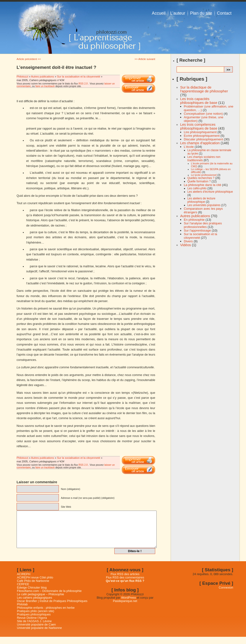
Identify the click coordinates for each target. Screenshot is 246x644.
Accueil (159, 13)
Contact (224, 13)
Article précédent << (29, 59)
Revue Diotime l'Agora (32, 625)
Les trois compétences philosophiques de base (199, 126)
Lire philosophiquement (200, 132)
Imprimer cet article (138, 79)
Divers (188, 241)
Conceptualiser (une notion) (203, 114)
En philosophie (194, 220)
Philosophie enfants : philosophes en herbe (46, 615)
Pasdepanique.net (125, 608)
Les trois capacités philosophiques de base (199, 101)
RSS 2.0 (83, 84)
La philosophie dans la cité (203, 185)
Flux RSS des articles (125, 581)
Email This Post (138, 89)
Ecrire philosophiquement (202, 136)
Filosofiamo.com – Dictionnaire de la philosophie (49, 598)
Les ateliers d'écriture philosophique (210, 192)
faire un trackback (45, 86)
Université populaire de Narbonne (40, 635)
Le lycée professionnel (204, 175)
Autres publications (42, 77)
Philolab (22, 612)
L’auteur (178, 13)
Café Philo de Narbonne (33, 588)
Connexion (226, 595)
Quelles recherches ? (201, 178)
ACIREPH (24, 581)
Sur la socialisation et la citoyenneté (79, 77)
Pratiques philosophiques (34, 622)
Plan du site (201, 13)
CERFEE (23, 591)
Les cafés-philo (197, 188)
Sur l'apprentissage (197, 230)
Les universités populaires (204, 205)
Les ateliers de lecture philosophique (201, 200)
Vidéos (186, 245)
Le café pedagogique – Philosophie (41, 602)
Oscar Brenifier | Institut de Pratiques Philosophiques (52, 608)
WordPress (129, 605)
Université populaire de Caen (37, 632)
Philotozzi (23, 77)
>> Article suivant (145, 59)
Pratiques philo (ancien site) (36, 618)
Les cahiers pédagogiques (35, 605)
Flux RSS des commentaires (125, 585)
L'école (189, 147)
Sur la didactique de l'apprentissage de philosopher (204, 89)
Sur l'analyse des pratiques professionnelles (203, 225)
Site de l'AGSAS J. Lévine (34, 628)
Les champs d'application (200, 143)
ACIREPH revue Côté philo (35, 585)
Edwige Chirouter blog (32, 595)
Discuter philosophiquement (203, 139)
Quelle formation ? (199, 181)
